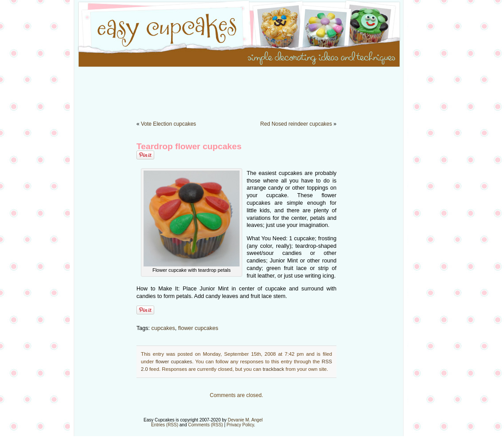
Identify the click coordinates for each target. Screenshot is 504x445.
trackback (273, 369)
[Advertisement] (252, 89)
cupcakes (163, 328)
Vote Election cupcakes (168, 124)
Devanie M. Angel (245, 420)
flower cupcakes (198, 328)
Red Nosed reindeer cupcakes (296, 124)
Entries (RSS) (165, 425)
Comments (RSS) (205, 425)
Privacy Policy (240, 425)
